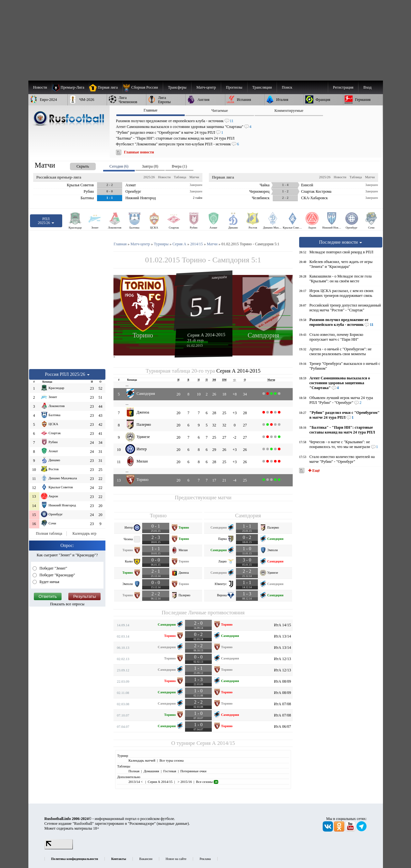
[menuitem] (143, 87)
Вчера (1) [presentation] (179, 166)
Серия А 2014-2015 (206, 335)
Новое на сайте (176, 859)
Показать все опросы (67, 604)
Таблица (180, 177)
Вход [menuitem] (367, 87)
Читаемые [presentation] (220, 111)
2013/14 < (136, 782)
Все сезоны (207, 782)
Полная (134, 771)
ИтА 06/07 (283, 727)
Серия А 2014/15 (215, 743)
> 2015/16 (184, 782)
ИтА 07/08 (283, 704)
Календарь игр (84, 533)
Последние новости (341, 242)
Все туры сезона (172, 760)
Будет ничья (49, 582)
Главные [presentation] (150, 110)
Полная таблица (49, 533)
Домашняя (151, 771)
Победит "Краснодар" (57, 575)
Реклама (205, 859)
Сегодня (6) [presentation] (119, 166)
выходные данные (173, 824)
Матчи (194, 177)
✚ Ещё (313, 471)
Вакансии (146, 859)
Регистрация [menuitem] (343, 87)
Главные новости (139, 152)
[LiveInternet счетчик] (59, 848)
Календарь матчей (142, 760)
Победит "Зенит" (53, 568)
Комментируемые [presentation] (289, 111)
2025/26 (149, 177)
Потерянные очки (193, 771)
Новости (164, 177)
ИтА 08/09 (283, 681)
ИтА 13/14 (283, 636)
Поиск (287, 87)
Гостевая (170, 771)
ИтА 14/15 (283, 625)
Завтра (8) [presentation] (150, 166)
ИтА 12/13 (283, 659)
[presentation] (76, 165)
